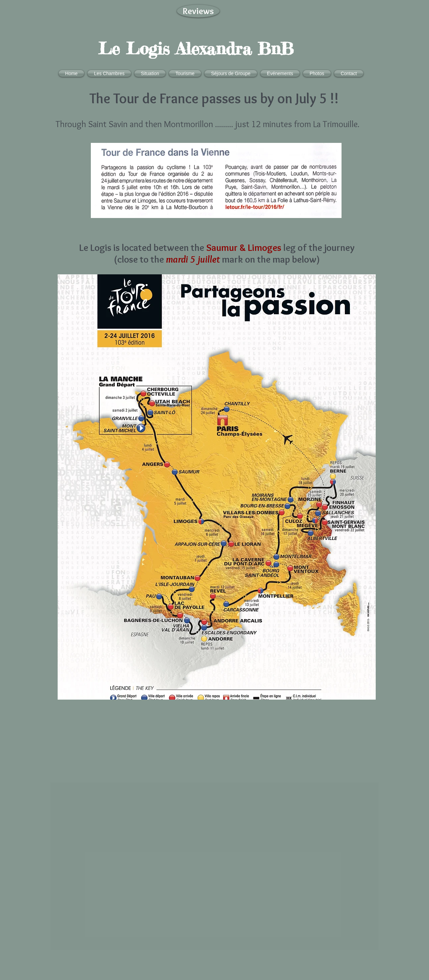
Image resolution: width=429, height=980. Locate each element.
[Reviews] (198, 11)
